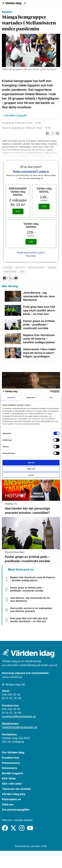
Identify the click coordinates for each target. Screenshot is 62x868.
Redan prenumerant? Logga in (31, 171)
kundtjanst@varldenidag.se (19, 734)
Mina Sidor (31, 256)
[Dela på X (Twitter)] (52, 134)
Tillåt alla (31, 463)
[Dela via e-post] (58, 134)
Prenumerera (11, 780)
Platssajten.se (11, 816)
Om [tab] (51, 397)
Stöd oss (8, 822)
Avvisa (31, 475)
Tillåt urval (31, 469)
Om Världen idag (13, 770)
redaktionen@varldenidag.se (20, 744)
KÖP (18, 211)
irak (40, 272)
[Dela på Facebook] (47, 134)
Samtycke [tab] (11, 397)
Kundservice (10, 775)
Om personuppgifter (16, 827)
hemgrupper (25, 272)
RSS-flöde (9, 796)
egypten (24, 267)
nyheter (9, 267)
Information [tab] (31, 397)
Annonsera (9, 785)
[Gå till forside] (12, 3)
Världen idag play (14, 811)
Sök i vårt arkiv (12, 801)
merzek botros (43, 267)
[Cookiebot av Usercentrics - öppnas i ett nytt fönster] (50, 391)
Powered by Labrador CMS (31, 863)
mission (8, 272)
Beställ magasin (12, 790)
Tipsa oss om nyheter (16, 806)
